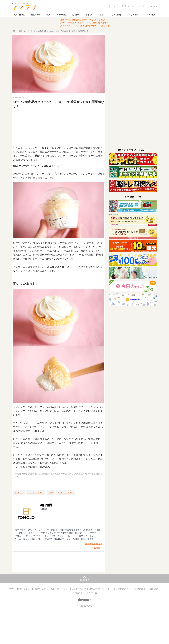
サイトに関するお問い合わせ (41, 589)
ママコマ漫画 (150, 15)
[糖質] (51, 493)
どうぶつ (89, 15)
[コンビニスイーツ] (36, 493)
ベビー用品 (61, 15)
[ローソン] (19, 493)
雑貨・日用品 (19, 15)
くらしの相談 (133, 15)
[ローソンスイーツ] (66, 493)
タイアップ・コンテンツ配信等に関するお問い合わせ (83, 589)
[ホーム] (15, 31)
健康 (48, 15)
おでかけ (76, 15)
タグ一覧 (93, 593)
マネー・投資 (115, 15)
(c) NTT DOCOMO (84, 606)
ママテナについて (17, 589)
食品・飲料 (36, 15)
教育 (101, 15)
